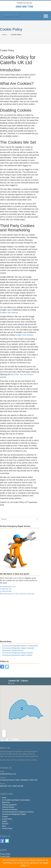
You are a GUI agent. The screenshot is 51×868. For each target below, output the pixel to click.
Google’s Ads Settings (24, 335)
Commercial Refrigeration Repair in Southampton (20, 646)
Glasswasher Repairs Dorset (12, 650)
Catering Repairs (8, 807)
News (4, 826)
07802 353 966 (6, 591)
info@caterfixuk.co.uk (8, 587)
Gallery (5, 821)
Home (4, 35)
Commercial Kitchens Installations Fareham (18, 812)
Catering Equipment (9, 805)
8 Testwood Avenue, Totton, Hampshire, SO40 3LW (17, 594)
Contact (5, 817)
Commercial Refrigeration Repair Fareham (17, 653)
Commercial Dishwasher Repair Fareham (17, 655)
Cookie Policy (7, 819)
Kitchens (5, 824)
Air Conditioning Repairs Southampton (16, 800)
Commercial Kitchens (10, 810)
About (4, 798)
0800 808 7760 (24, 7)
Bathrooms (6, 802)
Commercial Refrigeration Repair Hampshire (18, 648)
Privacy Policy (7, 828)
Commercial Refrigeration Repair (14, 814)
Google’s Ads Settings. (9, 313)
